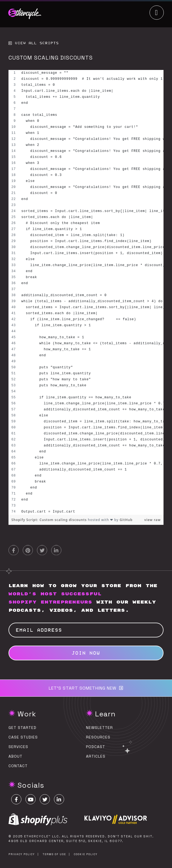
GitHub (126, 520)
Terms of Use (54, 854)
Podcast (96, 747)
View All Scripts (37, 43)
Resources (98, 737)
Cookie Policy (86, 854)
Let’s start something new (83, 688)
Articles (96, 756)
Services (18, 747)
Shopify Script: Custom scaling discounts (49, 520)
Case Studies (23, 737)
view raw (153, 520)
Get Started (22, 728)
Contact (18, 766)
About (15, 756)
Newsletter (99, 728)
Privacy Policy (22, 854)
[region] (86, 292)
